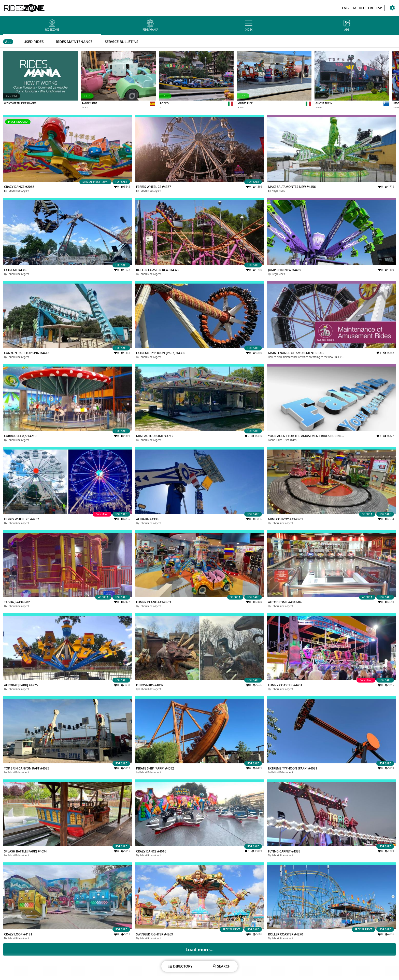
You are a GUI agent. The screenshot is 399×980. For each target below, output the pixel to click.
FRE (371, 8)
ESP (379, 8)
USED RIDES (33, 42)
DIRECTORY (180, 966)
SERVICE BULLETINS (122, 42)
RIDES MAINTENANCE (74, 42)
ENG (345, 8)
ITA (354, 8)
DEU (362, 8)
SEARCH (222, 966)
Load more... (200, 949)
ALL (8, 42)
